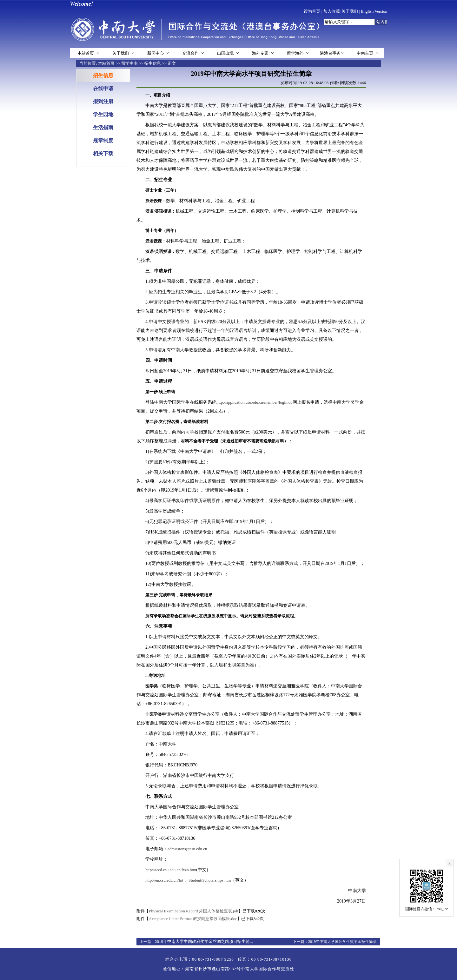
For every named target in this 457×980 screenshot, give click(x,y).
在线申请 (103, 88)
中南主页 (365, 53)
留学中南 (129, 63)
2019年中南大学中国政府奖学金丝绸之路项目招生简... (204, 941)
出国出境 (225, 53)
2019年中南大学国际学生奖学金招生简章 (342, 942)
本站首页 (86, 53)
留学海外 (295, 53)
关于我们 (350, 11)
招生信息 (153, 63)
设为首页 (312, 11)
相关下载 (103, 153)
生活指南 (103, 127)
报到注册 (103, 101)
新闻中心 (156, 53)
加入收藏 (332, 11)
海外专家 (260, 53)
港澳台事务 (330, 53)
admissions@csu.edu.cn (187, 849)
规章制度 (103, 140)
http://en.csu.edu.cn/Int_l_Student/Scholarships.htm (188, 880)
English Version (374, 11)
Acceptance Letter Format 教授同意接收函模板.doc (193, 919)
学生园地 (103, 114)
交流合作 (190, 53)
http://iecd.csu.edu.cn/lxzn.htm (171, 870)
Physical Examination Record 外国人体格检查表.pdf (194, 911)
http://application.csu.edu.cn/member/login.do (255, 402)
